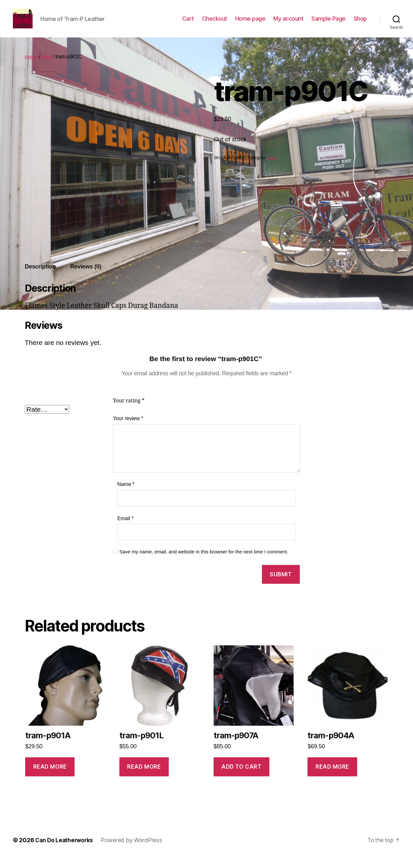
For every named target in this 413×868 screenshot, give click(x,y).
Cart (188, 23)
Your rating (129, 410)
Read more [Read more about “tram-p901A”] (50, 776)
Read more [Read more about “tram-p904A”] (332, 776)
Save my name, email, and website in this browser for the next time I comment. (204, 561)
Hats (47, 66)
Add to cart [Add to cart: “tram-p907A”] (241, 776)
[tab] (40, 276)
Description (40, 276)
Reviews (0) (86, 276)
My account (288, 23)
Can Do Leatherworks (65, 850)
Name (126, 494)
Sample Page (328, 23)
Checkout (215, 23)
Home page (250, 23)
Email (125, 528)
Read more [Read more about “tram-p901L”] (144, 776)
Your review (128, 428)
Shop (360, 23)
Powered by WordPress (134, 850)
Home (32, 66)
